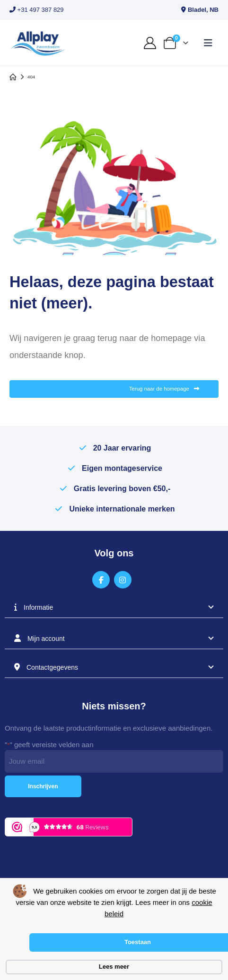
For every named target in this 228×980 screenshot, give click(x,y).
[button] (208, 43)
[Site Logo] (38, 43)
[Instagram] (123, 580)
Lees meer (114, 967)
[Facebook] (101, 580)
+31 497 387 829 (37, 10)
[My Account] (150, 43)
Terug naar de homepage (164, 389)
